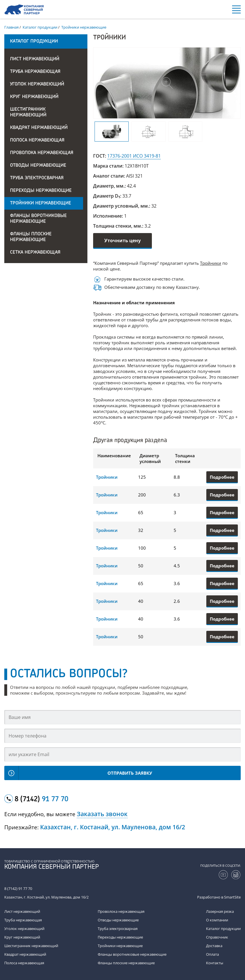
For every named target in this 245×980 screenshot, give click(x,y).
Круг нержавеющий (34, 97)
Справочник (217, 937)
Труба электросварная (37, 178)
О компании (217, 920)
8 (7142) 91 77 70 (18, 888)
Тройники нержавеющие (41, 203)
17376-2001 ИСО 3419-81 (134, 156)
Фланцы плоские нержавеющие (31, 237)
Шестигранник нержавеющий (28, 112)
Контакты (215, 963)
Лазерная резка (220, 911)
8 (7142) (41, 800)
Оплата (212, 954)
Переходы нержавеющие (41, 191)
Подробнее (222, 477)
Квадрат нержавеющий (39, 128)
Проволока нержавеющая (42, 153)
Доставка (214, 946)
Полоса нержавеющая (37, 140)
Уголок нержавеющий (37, 84)
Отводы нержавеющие (38, 166)
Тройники (211, 263)
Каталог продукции (223, 929)
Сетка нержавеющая (35, 253)
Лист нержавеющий (35, 59)
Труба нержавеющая (35, 72)
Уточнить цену (122, 240)
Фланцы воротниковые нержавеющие (38, 219)
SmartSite (232, 897)
